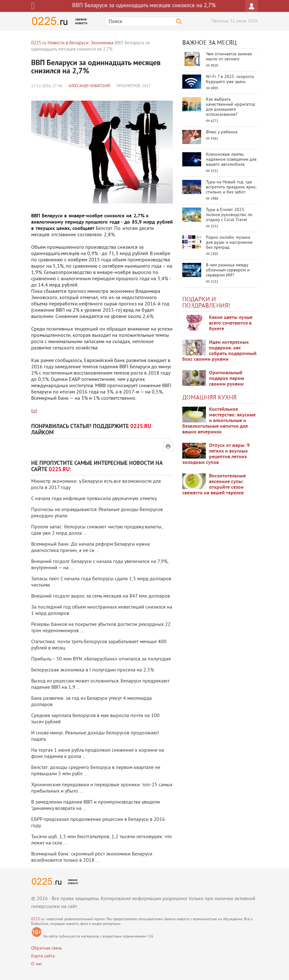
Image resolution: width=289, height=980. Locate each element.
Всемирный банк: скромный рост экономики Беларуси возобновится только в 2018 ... (92, 857)
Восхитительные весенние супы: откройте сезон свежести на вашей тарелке (214, 485)
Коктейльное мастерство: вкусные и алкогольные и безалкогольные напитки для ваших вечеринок (219, 421)
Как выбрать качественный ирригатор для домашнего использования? (231, 107)
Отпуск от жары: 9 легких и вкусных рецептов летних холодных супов (216, 454)
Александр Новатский (89, 86)
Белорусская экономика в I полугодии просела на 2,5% (93, 670)
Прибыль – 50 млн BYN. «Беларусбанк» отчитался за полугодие (101, 659)
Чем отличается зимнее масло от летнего (229, 57)
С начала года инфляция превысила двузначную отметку (94, 499)
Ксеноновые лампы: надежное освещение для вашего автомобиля (231, 160)
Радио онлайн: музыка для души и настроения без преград (229, 243)
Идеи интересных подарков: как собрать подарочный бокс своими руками (219, 351)
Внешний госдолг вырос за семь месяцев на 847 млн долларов (101, 596)
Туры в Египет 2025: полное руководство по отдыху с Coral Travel (229, 215)
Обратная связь (47, 948)
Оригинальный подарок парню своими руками (227, 379)
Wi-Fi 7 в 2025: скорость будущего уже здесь (230, 79)
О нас (37, 964)
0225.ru (38, 919)
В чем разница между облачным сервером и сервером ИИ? (228, 270)
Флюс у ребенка (222, 132)
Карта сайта (43, 956)
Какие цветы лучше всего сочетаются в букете (231, 323)
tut (34, 411)
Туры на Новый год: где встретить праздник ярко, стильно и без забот (231, 187)
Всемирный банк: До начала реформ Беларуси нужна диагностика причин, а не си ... (91, 548)
